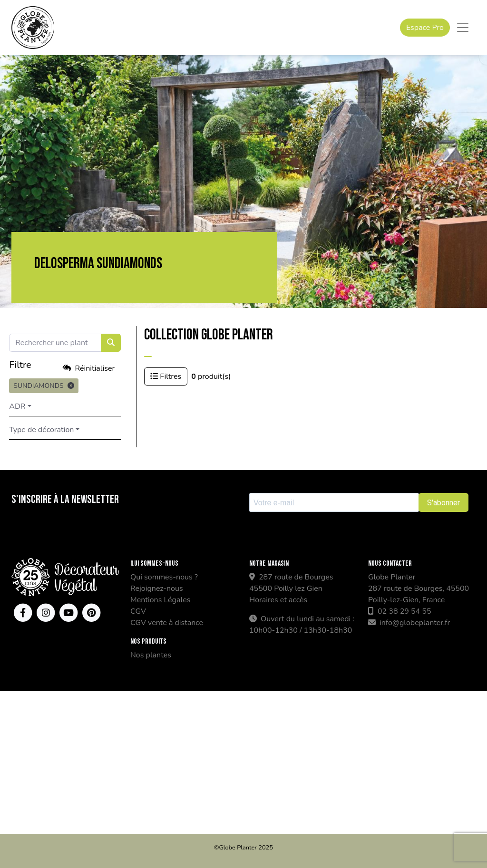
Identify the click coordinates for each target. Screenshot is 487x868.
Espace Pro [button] (425, 28)
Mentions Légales (160, 600)
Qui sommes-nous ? (164, 577)
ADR (23, 406)
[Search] (61, 343)
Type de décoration (48, 430)
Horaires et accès (278, 600)
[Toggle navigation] (463, 28)
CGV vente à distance (167, 623)
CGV (138, 611)
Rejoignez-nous (157, 588)
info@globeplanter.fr (409, 623)
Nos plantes (151, 655)
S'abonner (443, 503)
